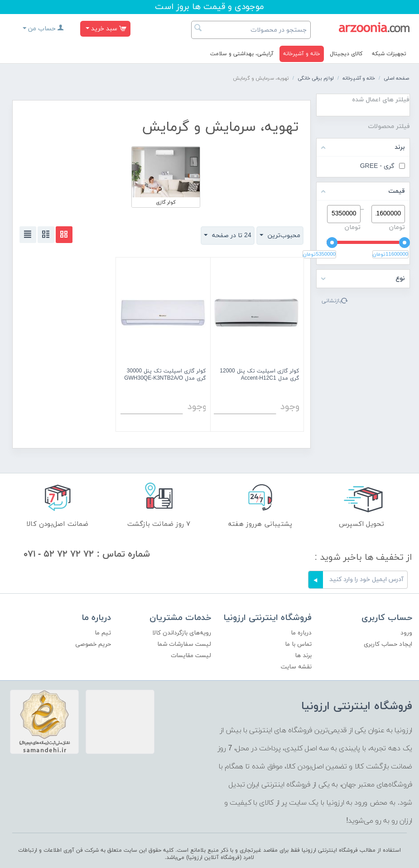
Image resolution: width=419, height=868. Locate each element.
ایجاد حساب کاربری (388, 644)
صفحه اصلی (396, 78)
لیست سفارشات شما (184, 644)
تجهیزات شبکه (389, 54)
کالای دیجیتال (346, 54)
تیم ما (103, 633)
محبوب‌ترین (280, 235)
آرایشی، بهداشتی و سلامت (242, 54)
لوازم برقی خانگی (316, 78)
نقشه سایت (296, 667)
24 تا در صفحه (228, 235)
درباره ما (301, 633)
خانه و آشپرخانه (302, 54)
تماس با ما (298, 644)
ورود (406, 633)
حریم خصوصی (93, 644)
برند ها (303, 656)
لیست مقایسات (191, 656)
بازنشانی (332, 301)
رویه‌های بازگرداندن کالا (182, 633)
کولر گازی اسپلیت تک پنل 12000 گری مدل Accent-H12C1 (259, 375)
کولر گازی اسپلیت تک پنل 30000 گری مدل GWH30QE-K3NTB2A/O (165, 375)
